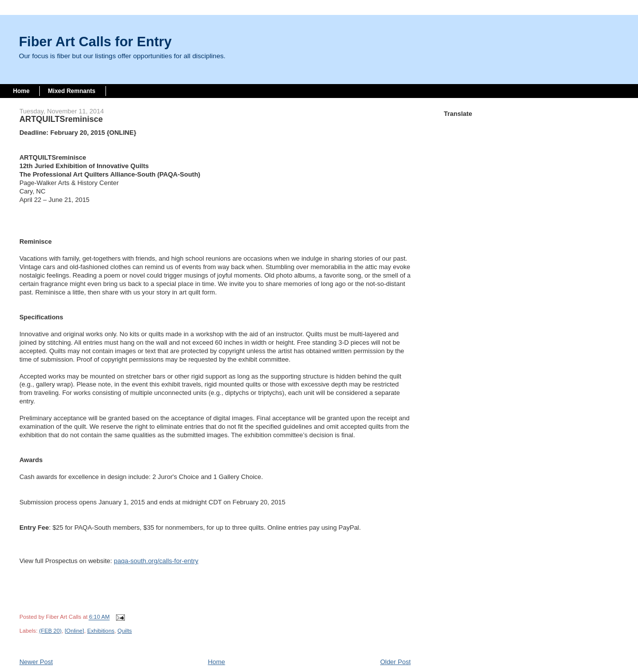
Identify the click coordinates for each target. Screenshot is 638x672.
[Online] (74, 631)
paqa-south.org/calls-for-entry (156, 561)
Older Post (395, 662)
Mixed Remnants (71, 91)
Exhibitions (101, 631)
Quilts (125, 631)
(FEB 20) (50, 631)
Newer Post (36, 662)
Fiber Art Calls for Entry (95, 42)
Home (21, 91)
